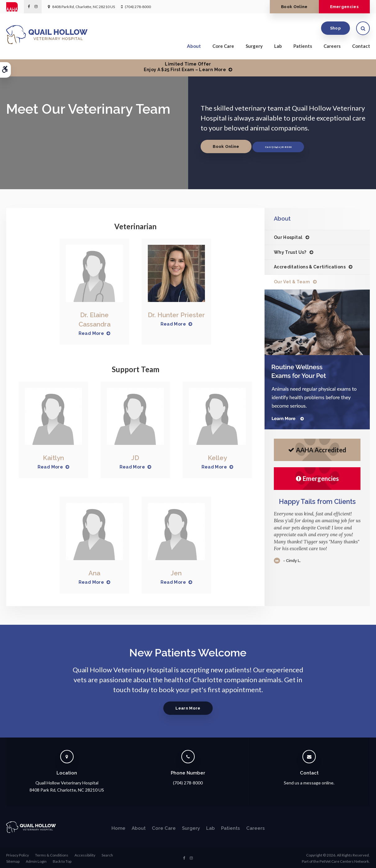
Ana (94, 572)
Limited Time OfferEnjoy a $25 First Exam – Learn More (185, 67)
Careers (332, 47)
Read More (91, 333)
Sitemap (13, 860)
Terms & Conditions (52, 854)
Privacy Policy (18, 854)
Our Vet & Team (292, 282)
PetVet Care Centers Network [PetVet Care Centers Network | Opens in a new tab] (344, 860)
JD (135, 457)
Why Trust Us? (290, 252)
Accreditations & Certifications (310, 267)
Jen (176, 572)
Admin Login (36, 860)
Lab (278, 47)
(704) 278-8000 (138, 7)
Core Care (223, 47)
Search (107, 854)
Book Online (287, 7)
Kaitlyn (54, 457)
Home (118, 827)
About (194, 47)
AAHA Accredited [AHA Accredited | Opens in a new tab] (317, 450)
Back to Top (62, 860)
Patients (303, 47)
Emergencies (342, 7)
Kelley (217, 457)
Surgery (254, 47)
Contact (361, 47)
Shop (335, 29)
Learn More (188, 707)
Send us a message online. (309, 782)
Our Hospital (288, 237)
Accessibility (85, 854)
